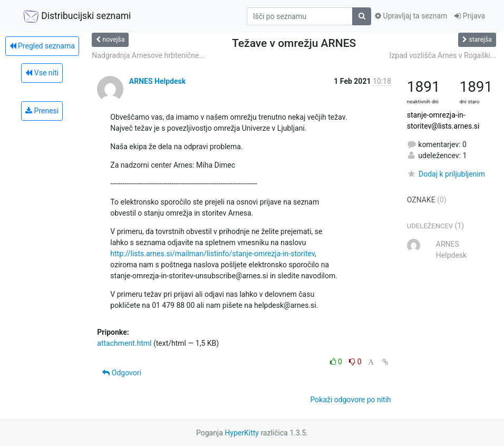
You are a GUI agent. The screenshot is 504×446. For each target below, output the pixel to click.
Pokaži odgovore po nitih (351, 400)
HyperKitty (242, 433)
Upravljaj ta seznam (411, 16)
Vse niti (42, 73)
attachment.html (124, 343)
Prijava (470, 16)
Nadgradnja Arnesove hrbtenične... (148, 55)
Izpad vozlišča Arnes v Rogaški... (443, 55)
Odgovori (122, 373)
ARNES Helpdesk (157, 81)
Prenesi (42, 111)
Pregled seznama (42, 46)
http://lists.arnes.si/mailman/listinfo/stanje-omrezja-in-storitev (212, 254)
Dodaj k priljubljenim (446, 174)
